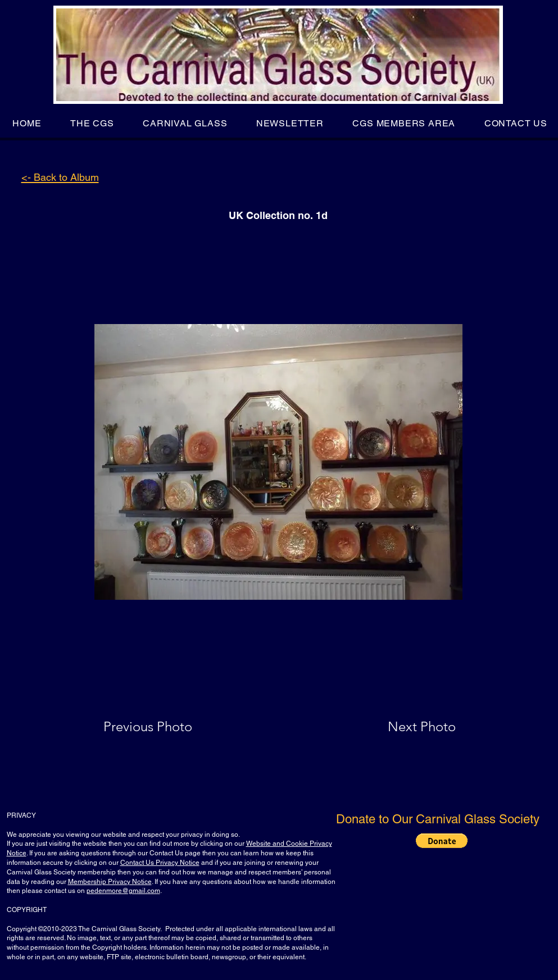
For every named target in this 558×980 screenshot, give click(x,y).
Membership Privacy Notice (110, 882)
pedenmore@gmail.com (123, 891)
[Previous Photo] (164, 727)
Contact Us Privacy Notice (160, 863)
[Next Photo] (400, 727)
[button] (92, 123)
